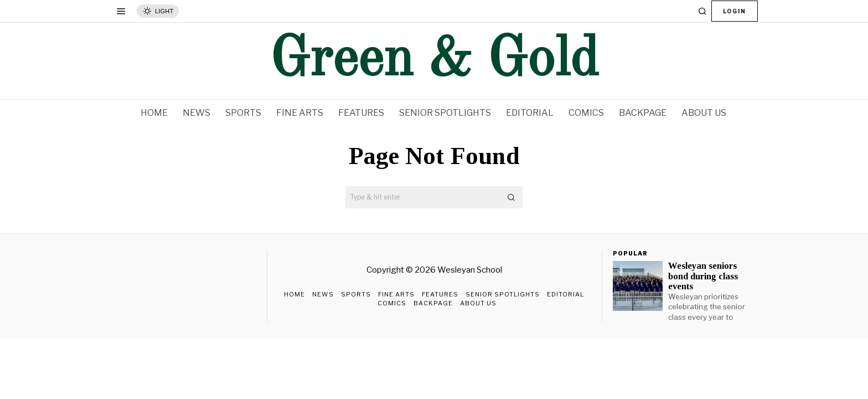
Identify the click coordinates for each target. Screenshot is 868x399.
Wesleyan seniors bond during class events (703, 276)
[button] (512, 197)
